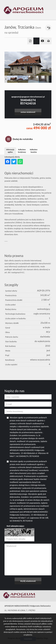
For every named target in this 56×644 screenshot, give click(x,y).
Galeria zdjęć (36, 41)
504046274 (28, 100)
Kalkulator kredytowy (22, 151)
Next (50, 79)
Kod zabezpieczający (15, 526)
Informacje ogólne (10, 151)
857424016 (28, 103)
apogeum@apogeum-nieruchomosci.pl (28, 97)
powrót (48, 28)
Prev (6, 79)
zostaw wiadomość (28, 112)
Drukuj (49, 41)
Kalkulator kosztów (34, 151)
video (42, 41)
